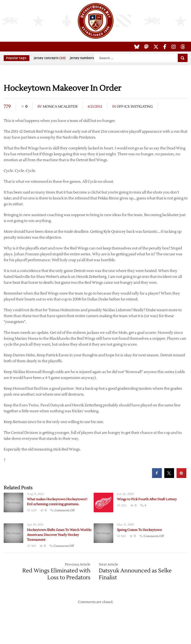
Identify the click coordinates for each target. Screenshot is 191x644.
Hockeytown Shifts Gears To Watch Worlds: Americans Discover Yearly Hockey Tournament (59, 535)
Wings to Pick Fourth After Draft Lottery (147, 499)
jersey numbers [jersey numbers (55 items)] (85, 58)
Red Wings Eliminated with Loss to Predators (56, 574)
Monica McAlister (60, 107)
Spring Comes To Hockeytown (139, 530)
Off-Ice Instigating (135, 107)
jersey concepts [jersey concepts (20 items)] (50, 58)
